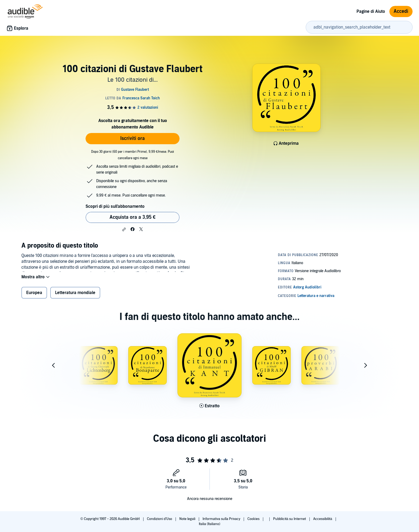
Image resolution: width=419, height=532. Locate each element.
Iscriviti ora (133, 138)
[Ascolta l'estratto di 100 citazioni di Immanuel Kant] (210, 409)
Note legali (188, 519)
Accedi (401, 11)
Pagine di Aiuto (371, 11)
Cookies (254, 519)
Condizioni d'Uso (160, 519)
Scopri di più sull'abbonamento (115, 206)
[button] (124, 229)
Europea (34, 296)
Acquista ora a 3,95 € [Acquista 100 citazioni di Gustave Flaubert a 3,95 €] (133, 217)
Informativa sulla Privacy (222, 519)
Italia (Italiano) (210, 524)
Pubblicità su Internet (290, 519)
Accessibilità (323, 519)
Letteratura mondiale (75, 296)
